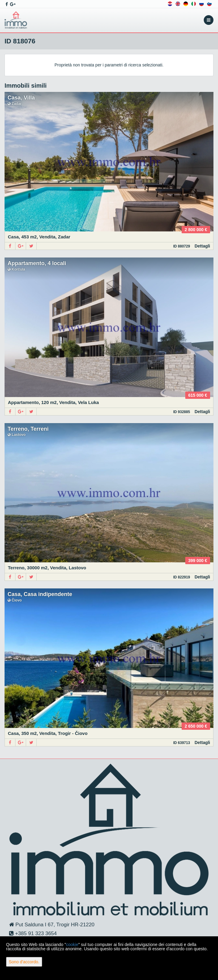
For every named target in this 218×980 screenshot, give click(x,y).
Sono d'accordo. (24, 962)
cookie (72, 945)
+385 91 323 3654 (35, 933)
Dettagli (202, 246)
